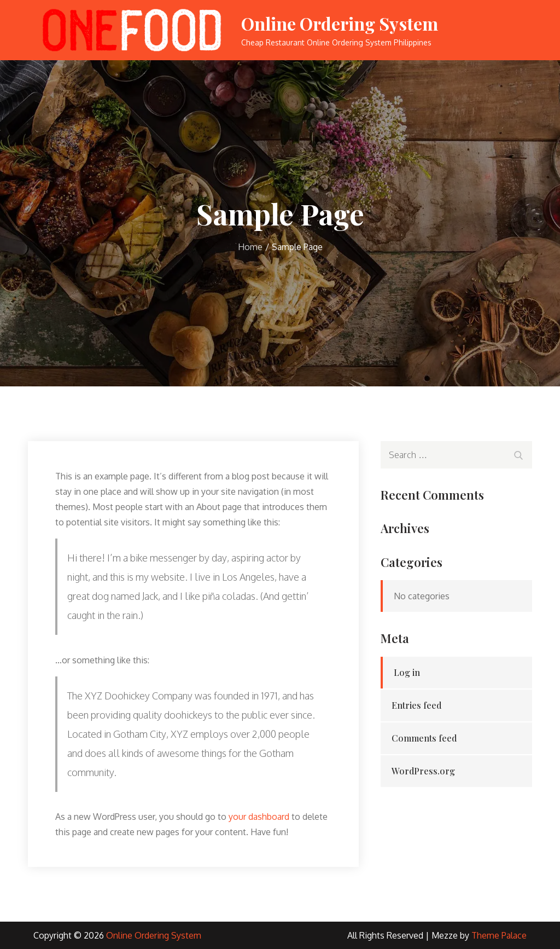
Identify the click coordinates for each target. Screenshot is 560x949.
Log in (407, 672)
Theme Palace (499, 935)
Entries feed (416, 705)
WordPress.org (423, 771)
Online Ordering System (340, 23)
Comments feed (424, 738)
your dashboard (259, 817)
